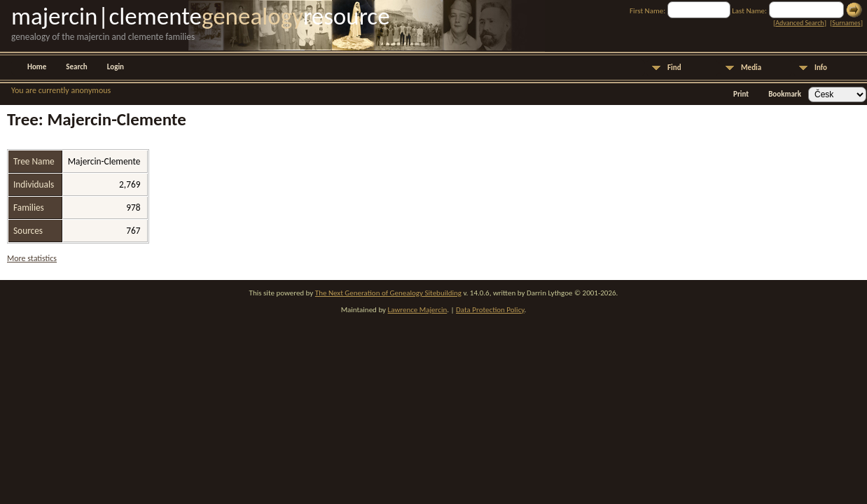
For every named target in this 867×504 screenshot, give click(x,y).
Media (751, 68)
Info (821, 68)
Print (741, 94)
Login (116, 67)
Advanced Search (799, 23)
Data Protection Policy (490, 310)
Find (674, 68)
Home (37, 67)
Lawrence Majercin (418, 310)
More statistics (32, 258)
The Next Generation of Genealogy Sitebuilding (388, 293)
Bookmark (785, 94)
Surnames (846, 23)
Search (76, 67)
